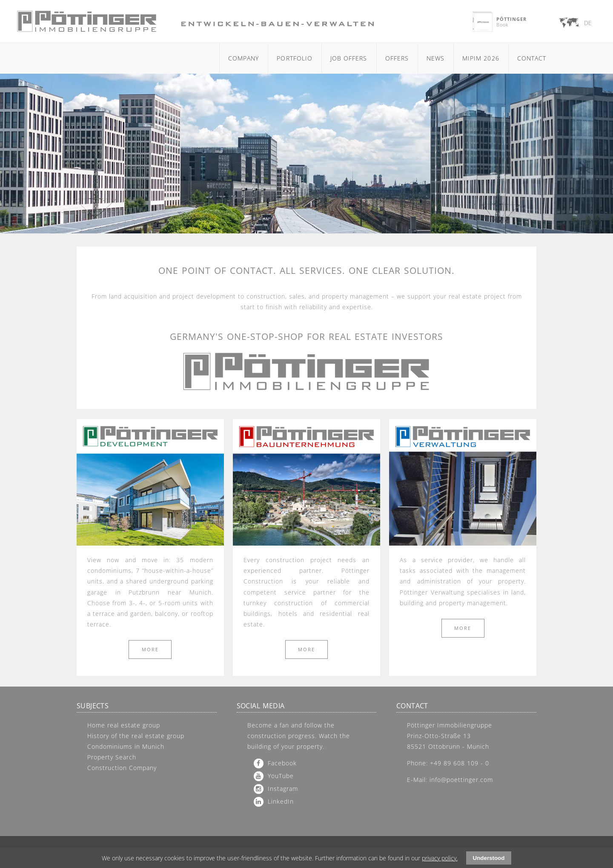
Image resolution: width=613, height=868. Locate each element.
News (435, 58)
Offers (397, 58)
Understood (489, 858)
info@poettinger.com (461, 780)
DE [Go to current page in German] (588, 23)
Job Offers (349, 58)
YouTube (281, 776)
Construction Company (122, 768)
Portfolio (294, 58)
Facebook (282, 763)
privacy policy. (440, 858)
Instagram (283, 789)
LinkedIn (281, 801)
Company (243, 58)
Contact (532, 58)
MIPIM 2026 (481, 58)
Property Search (112, 757)
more (150, 649)
